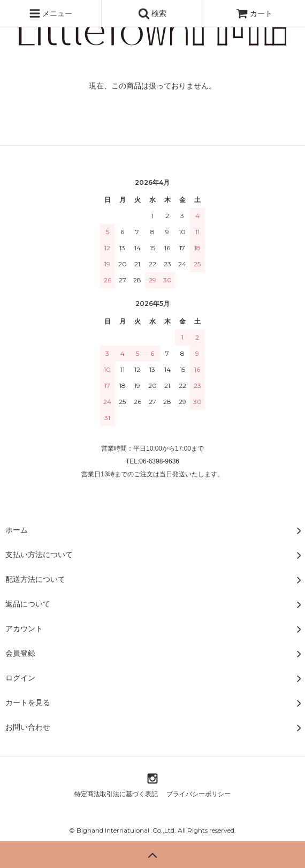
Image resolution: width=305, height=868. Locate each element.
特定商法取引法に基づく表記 (116, 794)
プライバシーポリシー (199, 794)
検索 (152, 13)
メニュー (51, 13)
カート (254, 13)
